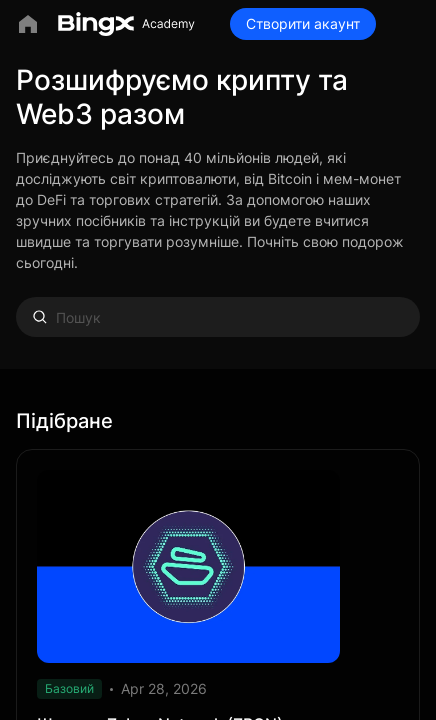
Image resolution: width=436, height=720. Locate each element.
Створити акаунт (303, 23)
